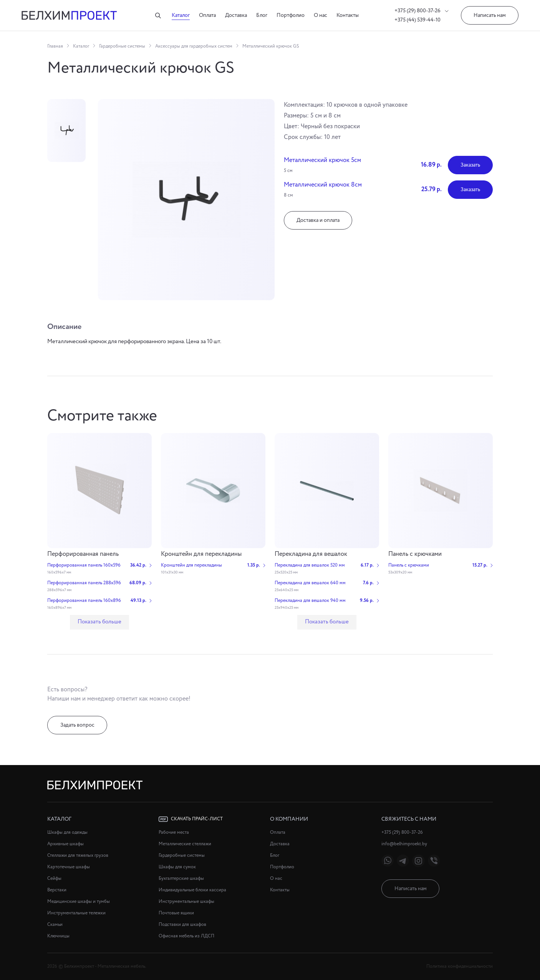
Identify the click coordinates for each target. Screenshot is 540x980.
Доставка (236, 15)
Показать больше (99, 622)
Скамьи (55, 925)
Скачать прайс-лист (191, 819)
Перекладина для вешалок (311, 554)
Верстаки (57, 890)
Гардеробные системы (122, 46)
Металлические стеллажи (185, 844)
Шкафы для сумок (177, 867)
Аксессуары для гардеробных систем (194, 46)
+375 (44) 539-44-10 (417, 20)
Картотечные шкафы (69, 867)
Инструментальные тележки (76, 913)
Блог (262, 15)
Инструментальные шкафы (186, 902)
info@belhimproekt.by (404, 844)
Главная (55, 46)
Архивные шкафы (65, 844)
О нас (321, 15)
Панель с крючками (415, 554)
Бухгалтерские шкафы (181, 878)
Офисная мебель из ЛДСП (186, 936)
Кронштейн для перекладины (201, 554)
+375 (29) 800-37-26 (422, 11)
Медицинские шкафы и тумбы (79, 902)
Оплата (207, 15)
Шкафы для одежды (67, 832)
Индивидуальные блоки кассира (192, 890)
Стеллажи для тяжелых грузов (78, 855)
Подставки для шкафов (182, 925)
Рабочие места (174, 832)
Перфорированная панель (83, 554)
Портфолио (291, 15)
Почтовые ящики (176, 913)
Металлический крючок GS (271, 46)
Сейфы (54, 878)
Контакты (348, 15)
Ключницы (58, 936)
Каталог (181, 15)
